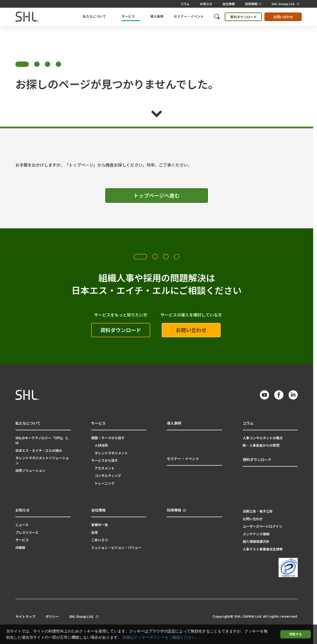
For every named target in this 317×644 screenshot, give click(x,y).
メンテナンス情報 (256, 534)
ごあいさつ (100, 540)
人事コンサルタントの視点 (263, 438)
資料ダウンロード (243, 17)
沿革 (95, 532)
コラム (185, 4)
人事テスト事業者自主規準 (263, 549)
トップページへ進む (157, 195)
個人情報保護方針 (256, 541)
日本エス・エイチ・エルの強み (39, 450)
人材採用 (101, 445)
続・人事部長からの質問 (261, 445)
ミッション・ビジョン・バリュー (116, 548)
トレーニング (105, 483)
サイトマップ (25, 617)
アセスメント (105, 468)
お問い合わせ (283, 17)
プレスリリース (27, 532)
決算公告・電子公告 (258, 511)
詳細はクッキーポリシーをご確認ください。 (161, 637)
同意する (296, 634)
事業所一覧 (100, 525)
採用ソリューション (30, 470)
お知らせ (206, 4)
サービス (22, 540)
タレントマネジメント (111, 453)
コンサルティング (108, 476)
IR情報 (20, 548)
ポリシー (52, 617)
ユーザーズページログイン (263, 526)
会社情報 (229, 4)
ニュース (22, 525)
